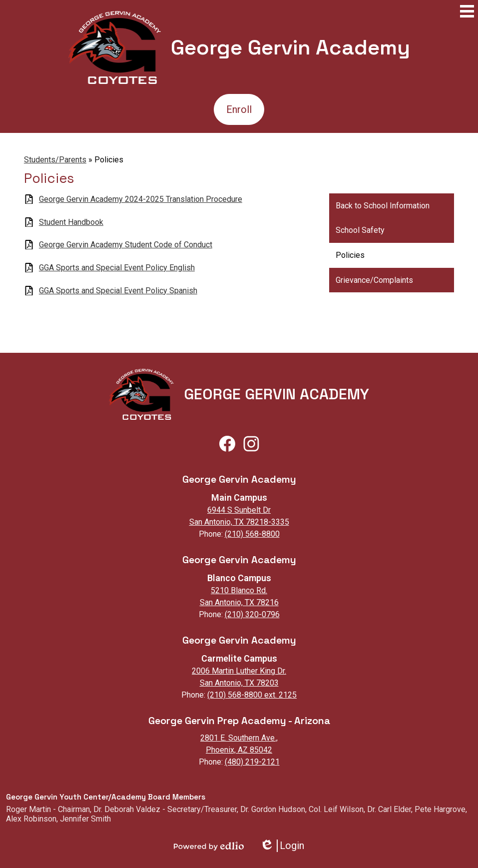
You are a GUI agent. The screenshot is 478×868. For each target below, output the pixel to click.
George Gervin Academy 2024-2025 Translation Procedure (141, 199)
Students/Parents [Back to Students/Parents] (55, 160)
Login (282, 846)
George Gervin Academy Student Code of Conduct (126, 245)
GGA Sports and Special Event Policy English (117, 268)
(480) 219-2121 (252, 762)
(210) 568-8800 (252, 534)
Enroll (239, 109)
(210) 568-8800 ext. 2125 (252, 695)
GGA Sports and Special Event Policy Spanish (118, 291)
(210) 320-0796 (252, 614)
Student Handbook (71, 222)
